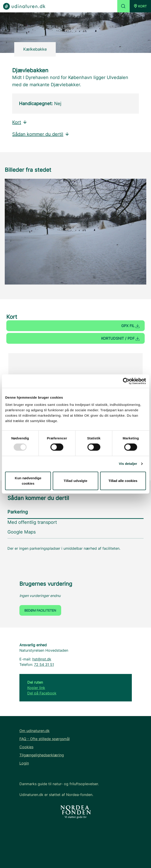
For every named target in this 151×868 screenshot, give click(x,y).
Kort (20, 122)
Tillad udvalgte (75, 481)
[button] (140, 6)
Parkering (18, 512)
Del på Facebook (42, 693)
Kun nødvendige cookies (28, 481)
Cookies (26, 747)
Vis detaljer (128, 464)
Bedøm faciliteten (40, 610)
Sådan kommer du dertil (41, 134)
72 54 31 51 (44, 665)
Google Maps (22, 532)
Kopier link (36, 688)
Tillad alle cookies (123, 481)
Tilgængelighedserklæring (42, 755)
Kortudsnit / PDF (120, 338)
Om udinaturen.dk (35, 731)
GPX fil (130, 326)
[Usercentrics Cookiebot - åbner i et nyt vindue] (126, 381)
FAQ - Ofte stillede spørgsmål (45, 739)
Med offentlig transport (32, 522)
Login (24, 763)
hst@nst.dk (42, 659)
